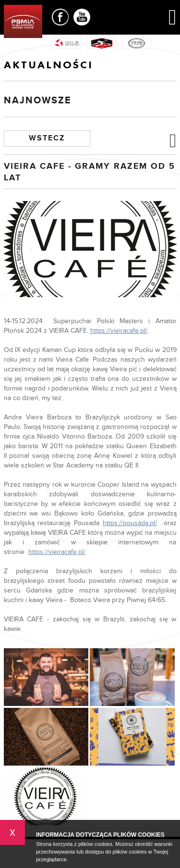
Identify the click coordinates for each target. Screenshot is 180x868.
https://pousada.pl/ (130, 523)
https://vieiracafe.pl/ (119, 331)
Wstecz (47, 138)
